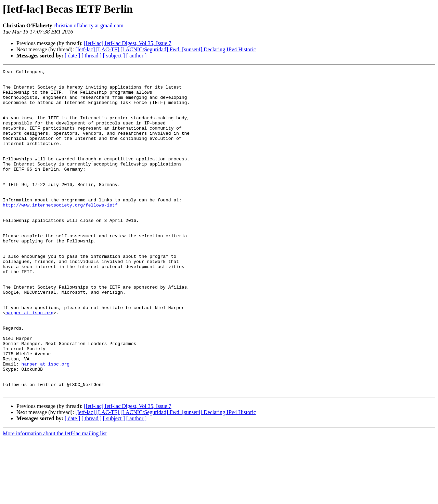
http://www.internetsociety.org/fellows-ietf (60, 233)
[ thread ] (92, 56)
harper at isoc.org (29, 362)
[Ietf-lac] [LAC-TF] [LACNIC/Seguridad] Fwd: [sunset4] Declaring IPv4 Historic (165, 49)
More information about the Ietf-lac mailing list (55, 498)
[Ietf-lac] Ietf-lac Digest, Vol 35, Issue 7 (127, 43)
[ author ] (137, 56)
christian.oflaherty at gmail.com (88, 25)
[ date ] (72, 56)
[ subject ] (114, 56)
